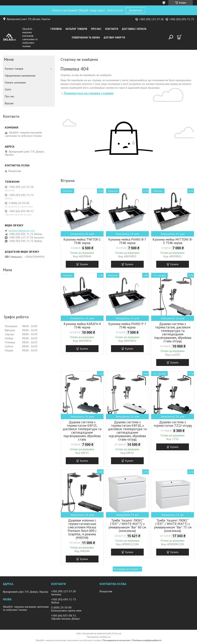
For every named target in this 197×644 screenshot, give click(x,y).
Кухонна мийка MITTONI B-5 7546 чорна (173, 241)
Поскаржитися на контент (117, 640)
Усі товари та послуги (126, 569)
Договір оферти (114, 38)
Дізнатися (135, 10)
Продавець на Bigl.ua (98, 637)
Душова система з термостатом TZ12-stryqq (173, 424)
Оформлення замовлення (20, 76)
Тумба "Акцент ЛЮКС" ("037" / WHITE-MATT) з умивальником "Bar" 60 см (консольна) (127, 526)
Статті (8, 89)
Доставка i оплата (134, 29)
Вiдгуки (9, 103)
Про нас (96, 29)
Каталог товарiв (76, 29)
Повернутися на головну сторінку (89, 93)
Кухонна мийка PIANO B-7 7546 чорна (127, 241)
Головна (56, 29)
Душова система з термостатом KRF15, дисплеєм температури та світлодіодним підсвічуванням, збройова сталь (82, 431)
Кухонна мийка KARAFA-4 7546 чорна (82, 326)
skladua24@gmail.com (22, 231)
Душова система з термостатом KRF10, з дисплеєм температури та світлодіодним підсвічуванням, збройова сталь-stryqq (127, 431)
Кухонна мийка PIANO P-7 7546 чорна (127, 326)
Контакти (112, 29)
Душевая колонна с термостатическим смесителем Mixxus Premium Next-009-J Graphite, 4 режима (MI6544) (82, 529)
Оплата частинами (15, 82)
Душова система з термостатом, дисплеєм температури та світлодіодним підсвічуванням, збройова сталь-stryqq (173, 332)
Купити (84, 264)
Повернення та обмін (86, 38)
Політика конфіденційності (147, 640)
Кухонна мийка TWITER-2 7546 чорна (82, 241)
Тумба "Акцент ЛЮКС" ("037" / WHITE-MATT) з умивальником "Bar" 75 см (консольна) (173, 526)
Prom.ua (117, 633)
